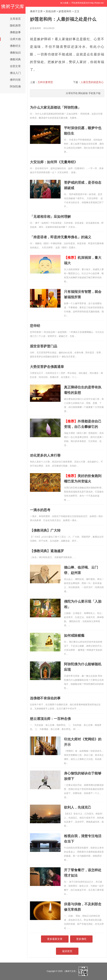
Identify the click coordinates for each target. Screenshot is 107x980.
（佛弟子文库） (70, 971)
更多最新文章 (55, 939)
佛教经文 (15, 46)
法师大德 (15, 39)
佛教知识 (15, 53)
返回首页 (67, 951)
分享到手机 (72, 93)
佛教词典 (15, 59)
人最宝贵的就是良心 (92, 82)
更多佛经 (81, 939)
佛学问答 (15, 80)
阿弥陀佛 (15, 87)
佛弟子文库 (36, 11)
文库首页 (15, 19)
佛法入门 (15, 73)
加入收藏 (64, 3)
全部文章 (15, 66)
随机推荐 (15, 26)
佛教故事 (15, 32)
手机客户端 (94, 93)
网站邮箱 (83, 93)
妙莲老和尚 (65, 11)
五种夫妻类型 (45, 82)
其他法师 (51, 11)
